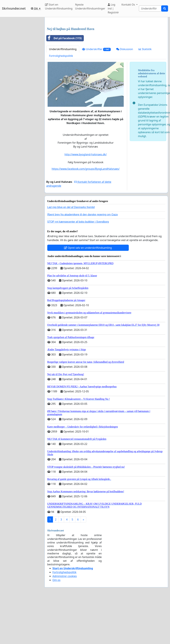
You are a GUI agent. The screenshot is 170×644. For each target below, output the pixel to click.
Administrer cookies (65, 622)
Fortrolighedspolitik (61, 102)
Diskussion (125, 95)
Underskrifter (96, 95)
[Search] (150, 8)
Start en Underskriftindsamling (59, 7)
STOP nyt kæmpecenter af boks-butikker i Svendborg (78, 267)
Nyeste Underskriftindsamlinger (90, 7)
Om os (56, 626)
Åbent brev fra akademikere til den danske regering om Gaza (82, 260)
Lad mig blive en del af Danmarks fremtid (71, 253)
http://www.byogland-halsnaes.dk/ (86, 200)
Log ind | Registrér (113, 8)
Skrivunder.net (14, 8)
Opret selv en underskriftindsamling (88, 293)
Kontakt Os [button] (129, 5)
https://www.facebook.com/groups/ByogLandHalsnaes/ (86, 214)
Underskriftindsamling (63, 95)
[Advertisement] (105, 45)
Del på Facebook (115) (64, 84)
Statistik (145, 95)
